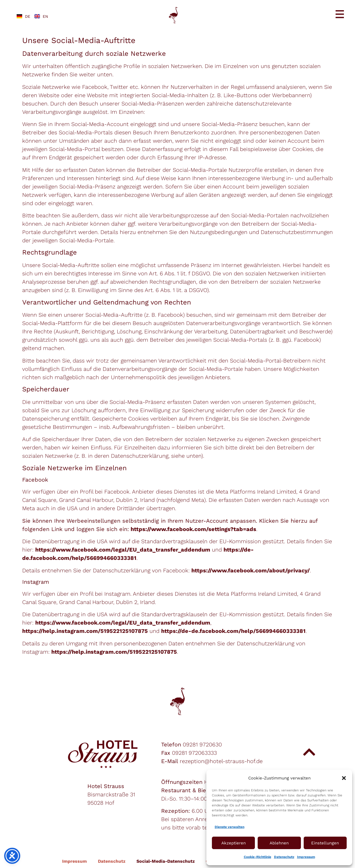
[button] (344, 778)
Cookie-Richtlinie (258, 857)
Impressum (306, 857)
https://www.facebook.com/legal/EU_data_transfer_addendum (123, 550)
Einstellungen (325, 843)
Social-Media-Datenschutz (166, 861)
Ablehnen (279, 843)
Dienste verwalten (230, 827)
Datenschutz (284, 857)
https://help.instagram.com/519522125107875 (85, 631)
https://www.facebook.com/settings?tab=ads (193, 529)
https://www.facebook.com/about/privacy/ (251, 570)
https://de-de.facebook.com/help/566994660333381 (233, 631)
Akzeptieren (234, 843)
